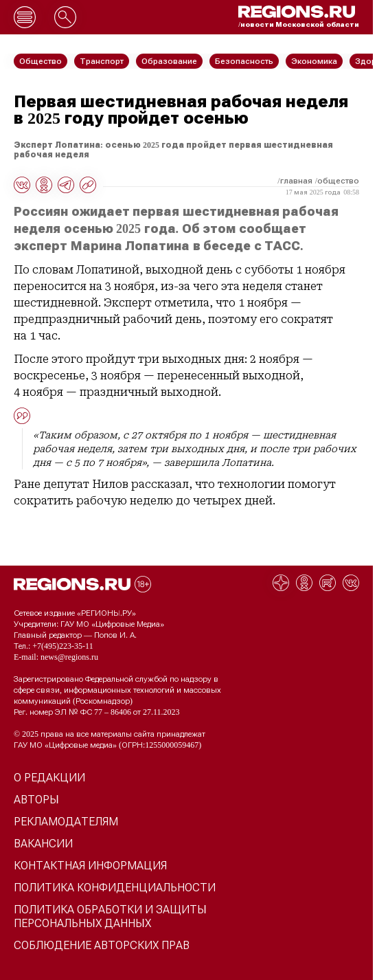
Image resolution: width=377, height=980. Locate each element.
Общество (338, 181)
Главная (296, 181)
